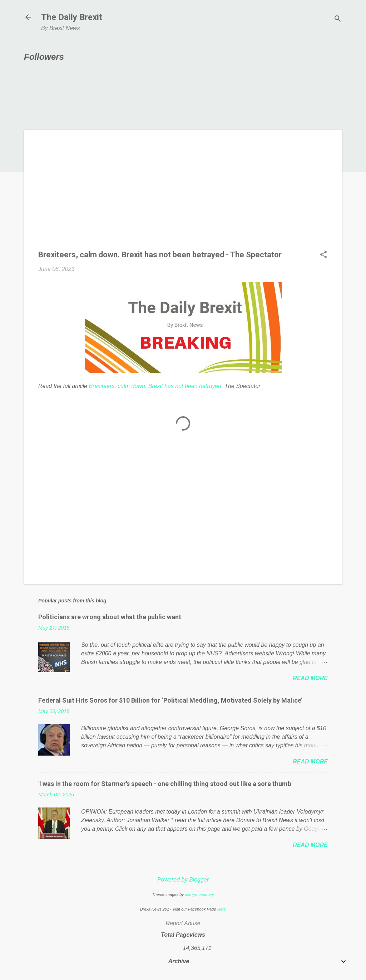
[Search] (338, 20)
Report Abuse (183, 923)
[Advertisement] (183, 194)
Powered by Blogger (183, 880)
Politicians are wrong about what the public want (110, 617)
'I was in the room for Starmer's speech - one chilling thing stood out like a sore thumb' (165, 784)
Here (222, 909)
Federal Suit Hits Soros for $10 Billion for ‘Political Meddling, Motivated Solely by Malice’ (170, 700)
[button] (323, 255)
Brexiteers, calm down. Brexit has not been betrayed (155, 386)
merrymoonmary (199, 894)
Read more (310, 678)
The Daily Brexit (72, 17)
